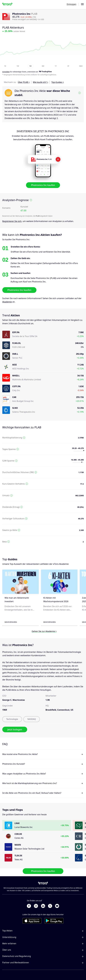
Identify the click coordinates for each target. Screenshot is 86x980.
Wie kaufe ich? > (41, 82)
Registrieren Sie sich (12, 221)
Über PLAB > (24, 82)
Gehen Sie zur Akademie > (44, 631)
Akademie (7, 302)
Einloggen (72, 4)
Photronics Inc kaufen (43, 185)
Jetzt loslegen (15, 729)
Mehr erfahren (11, 622)
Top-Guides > (58, 82)
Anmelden (6, 72)
